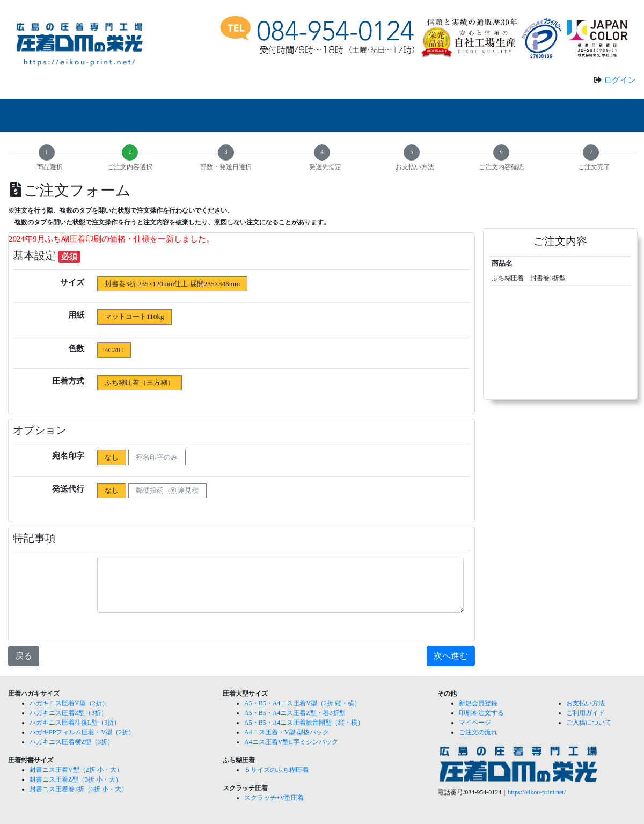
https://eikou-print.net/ (537, 792)
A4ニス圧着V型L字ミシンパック (291, 742)
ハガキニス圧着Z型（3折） (68, 713)
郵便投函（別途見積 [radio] (167, 490)
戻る (24, 656)
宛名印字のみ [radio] (157, 457)
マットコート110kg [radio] (134, 316)
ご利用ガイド (586, 713)
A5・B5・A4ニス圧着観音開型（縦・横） (304, 723)
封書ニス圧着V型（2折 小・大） (76, 770)
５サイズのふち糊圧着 (276, 770)
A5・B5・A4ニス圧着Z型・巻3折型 (295, 713)
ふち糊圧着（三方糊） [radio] (140, 382)
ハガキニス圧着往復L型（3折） (75, 723)
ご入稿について (589, 723)
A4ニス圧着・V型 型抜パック (287, 732)
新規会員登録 (478, 703)
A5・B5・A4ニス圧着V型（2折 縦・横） (302, 703)
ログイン (620, 80)
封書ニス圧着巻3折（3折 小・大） (79, 789)
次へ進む (451, 656)
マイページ (475, 723)
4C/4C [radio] (114, 350)
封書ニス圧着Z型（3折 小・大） (76, 779)
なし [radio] (112, 457)
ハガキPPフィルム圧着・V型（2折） (82, 732)
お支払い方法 (586, 703)
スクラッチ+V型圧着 (274, 798)
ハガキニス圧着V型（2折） (69, 703)
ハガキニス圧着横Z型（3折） (72, 742)
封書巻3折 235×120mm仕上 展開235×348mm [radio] (172, 284)
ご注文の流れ (478, 732)
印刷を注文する (481, 713)
